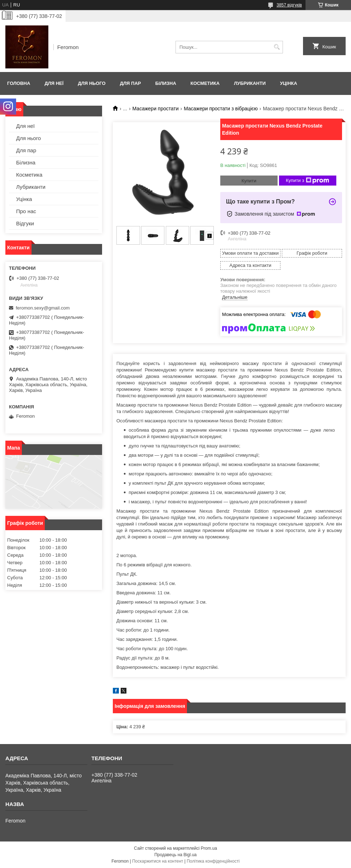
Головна (19, 83)
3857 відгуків (289, 5)
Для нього (92, 83)
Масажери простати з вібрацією (221, 109)
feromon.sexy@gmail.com (43, 308)
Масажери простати (156, 109)
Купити (249, 181)
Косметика (205, 83)
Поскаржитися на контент (158, 861)
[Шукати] (277, 47)
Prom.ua (209, 848)
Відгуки (25, 223)
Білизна (165, 83)
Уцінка (289, 83)
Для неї (54, 83)
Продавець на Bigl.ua (175, 855)
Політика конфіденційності (213, 861)
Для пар (131, 83)
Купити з (307, 181)
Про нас (26, 211)
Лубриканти (250, 83)
